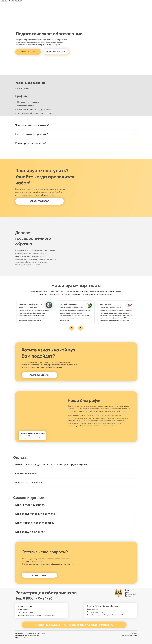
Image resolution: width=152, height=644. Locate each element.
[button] (28, 52)
